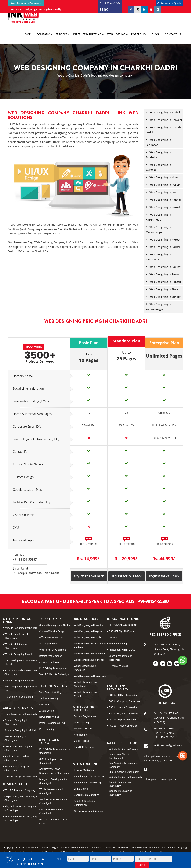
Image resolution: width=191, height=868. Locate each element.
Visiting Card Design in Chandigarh (17, 769)
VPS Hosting (81, 735)
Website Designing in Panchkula (85, 668)
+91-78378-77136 (164, 733)
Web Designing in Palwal (163, 247)
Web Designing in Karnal (163, 207)
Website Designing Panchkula (20, 680)
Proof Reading (47, 729)
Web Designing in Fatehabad (159, 155)
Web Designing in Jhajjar (163, 185)
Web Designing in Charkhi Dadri (164, 130)
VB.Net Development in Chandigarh (52, 791)
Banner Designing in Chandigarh (15, 738)
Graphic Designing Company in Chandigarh (21, 798)
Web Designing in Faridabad (159, 142)
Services (61, 34)
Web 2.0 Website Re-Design (54, 674)
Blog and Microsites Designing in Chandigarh (21, 808)
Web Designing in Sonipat (164, 297)
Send (142, 865)
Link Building (81, 789)
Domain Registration (85, 716)
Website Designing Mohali (18, 654)
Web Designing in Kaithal (163, 200)
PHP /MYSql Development (53, 668)
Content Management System (55, 625)
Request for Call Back (89, 576)
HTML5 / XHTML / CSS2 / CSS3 (53, 821)
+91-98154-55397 (114, 225)
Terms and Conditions (116, 848)
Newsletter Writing (49, 717)
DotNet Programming (51, 656)
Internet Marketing (87, 34)
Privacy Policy (139, 848)
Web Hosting (116, 34)
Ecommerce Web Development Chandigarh (21, 672)
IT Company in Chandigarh (19, 697)
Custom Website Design (52, 631)
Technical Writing (48, 698)
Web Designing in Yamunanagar (159, 307)
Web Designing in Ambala (164, 112)
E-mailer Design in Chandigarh (21, 777)
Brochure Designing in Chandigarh (16, 722)
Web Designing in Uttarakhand (90, 676)
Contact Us (173, 34)
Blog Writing (46, 705)
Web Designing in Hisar (162, 177)
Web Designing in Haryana (88, 631)
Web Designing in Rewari (163, 274)
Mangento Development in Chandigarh (53, 781)
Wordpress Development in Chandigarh (54, 801)
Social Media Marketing (87, 795)
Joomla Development (51, 662)
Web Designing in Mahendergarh (159, 230)
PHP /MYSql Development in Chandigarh (54, 751)
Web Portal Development (53, 650)
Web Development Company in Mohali (21, 662)
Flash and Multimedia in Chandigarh (17, 758)
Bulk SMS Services (84, 747)
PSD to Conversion (123, 695)
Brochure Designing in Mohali (20, 730)
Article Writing (47, 711)
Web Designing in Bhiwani (164, 120)
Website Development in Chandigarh (87, 684)
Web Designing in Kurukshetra (159, 217)
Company (43, 34)
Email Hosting (82, 741)
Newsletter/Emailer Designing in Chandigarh (21, 818)
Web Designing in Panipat (164, 267)
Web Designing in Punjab (87, 637)
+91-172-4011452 (164, 737)
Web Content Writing (50, 692)
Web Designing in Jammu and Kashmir (90, 646)
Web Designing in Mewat (163, 239)
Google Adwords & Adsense (89, 811)
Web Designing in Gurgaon (159, 167)
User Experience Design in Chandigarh (18, 748)
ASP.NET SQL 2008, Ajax (122, 631)
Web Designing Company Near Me (21, 689)
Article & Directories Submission (85, 803)
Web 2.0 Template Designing (20, 790)
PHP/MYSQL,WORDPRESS (123, 625)
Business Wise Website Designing (168, 848)
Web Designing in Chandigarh (90, 654)
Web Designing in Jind (161, 192)
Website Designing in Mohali (89, 660)
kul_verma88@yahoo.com (158, 761)
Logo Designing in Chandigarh (21, 714)
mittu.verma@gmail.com (168, 745)
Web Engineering (118, 644)
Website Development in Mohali (87, 694)
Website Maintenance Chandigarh (16, 646)
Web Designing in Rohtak (163, 282)
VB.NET (113, 637)
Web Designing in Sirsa (162, 289)
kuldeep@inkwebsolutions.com (161, 756)
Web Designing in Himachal (89, 625)
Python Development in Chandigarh (52, 811)
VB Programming (48, 644)
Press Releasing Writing (52, 723)
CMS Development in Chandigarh (50, 761)
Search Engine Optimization (89, 776)
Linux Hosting (81, 722)
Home (27, 34)
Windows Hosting (84, 729)
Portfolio (139, 34)
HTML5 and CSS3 (118, 666)
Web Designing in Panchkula (159, 257)
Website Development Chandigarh (16, 636)
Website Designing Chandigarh (21, 628)
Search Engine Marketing (87, 783)
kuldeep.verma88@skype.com (161, 779)
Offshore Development (51, 637)
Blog (155, 34)
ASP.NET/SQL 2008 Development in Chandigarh (54, 771)
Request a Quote (171, 3)
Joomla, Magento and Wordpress (120, 658)
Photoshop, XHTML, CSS (122, 650)
